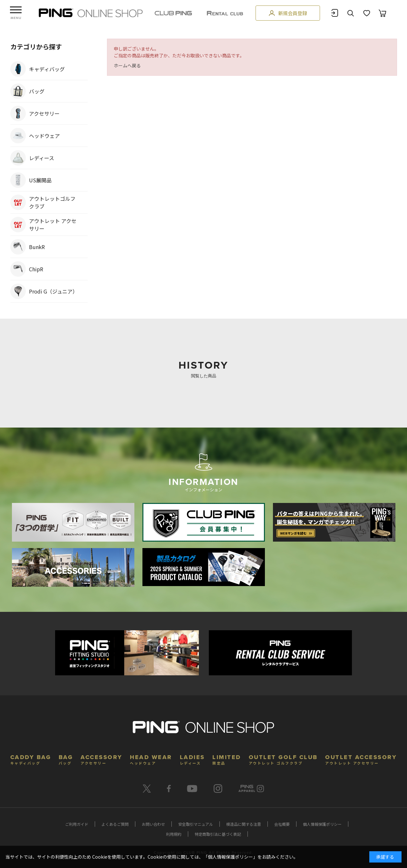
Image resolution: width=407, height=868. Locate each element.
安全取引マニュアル (196, 824)
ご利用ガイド (77, 824)
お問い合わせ (153, 824)
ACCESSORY (102, 759)
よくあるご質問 (115, 824)
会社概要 (282, 824)
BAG (66, 759)
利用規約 (174, 834)
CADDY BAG (31, 759)
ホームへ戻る (127, 65)
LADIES (192, 759)
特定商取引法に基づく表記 (218, 834)
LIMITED (227, 759)
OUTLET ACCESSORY (361, 759)
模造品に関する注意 (244, 824)
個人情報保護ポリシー (322, 824)
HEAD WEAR (151, 759)
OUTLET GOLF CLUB (283, 759)
